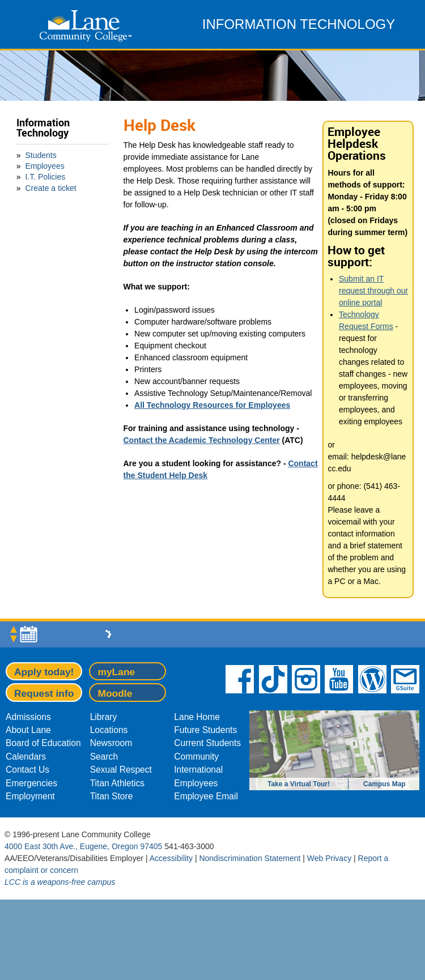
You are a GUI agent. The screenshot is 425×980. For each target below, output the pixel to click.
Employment (30, 796)
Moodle (115, 693)
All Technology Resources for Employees (212, 405)
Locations (109, 730)
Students (41, 155)
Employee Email (206, 796)
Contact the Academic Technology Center (202, 440)
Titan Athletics (118, 783)
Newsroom (111, 743)
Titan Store (112, 796)
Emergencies (31, 783)
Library (104, 717)
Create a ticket (50, 188)
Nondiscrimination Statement (250, 858)
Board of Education (43, 743)
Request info (44, 693)
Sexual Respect (121, 770)
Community (196, 757)
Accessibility (171, 858)
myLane (116, 672)
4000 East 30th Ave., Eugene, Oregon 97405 (83, 846)
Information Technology (43, 128)
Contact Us (27, 770)
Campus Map (384, 784)
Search (104, 757)
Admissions (28, 717)
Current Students (207, 743)
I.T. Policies (45, 177)
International (198, 770)
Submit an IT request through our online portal (373, 291)
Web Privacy (329, 858)
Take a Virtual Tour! (299, 784)
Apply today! (44, 672)
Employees (44, 166)
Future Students (205, 730)
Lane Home (197, 717)
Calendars (26, 757)
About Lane (28, 730)
